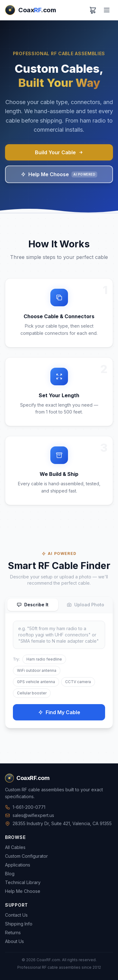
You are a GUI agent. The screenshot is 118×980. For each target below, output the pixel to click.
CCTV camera (78, 682)
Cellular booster (32, 693)
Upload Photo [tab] (85, 605)
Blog (10, 874)
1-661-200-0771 (25, 807)
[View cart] (93, 10)
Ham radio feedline (44, 659)
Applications (18, 865)
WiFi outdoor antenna (37, 670)
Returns (13, 933)
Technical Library (23, 882)
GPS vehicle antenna (36, 682)
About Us (14, 941)
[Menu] (107, 10)
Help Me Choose (59, 174)
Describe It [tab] (33, 605)
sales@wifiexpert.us (30, 815)
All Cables (15, 847)
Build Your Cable (59, 152)
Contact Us (16, 915)
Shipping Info (19, 924)
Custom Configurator (26, 856)
